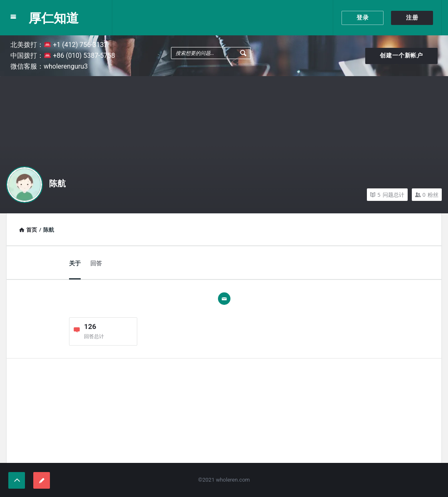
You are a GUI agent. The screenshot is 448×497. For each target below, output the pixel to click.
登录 (363, 17)
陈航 (57, 183)
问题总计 (387, 195)
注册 (412, 17)
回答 (96, 263)
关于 (75, 263)
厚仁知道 (54, 18)
